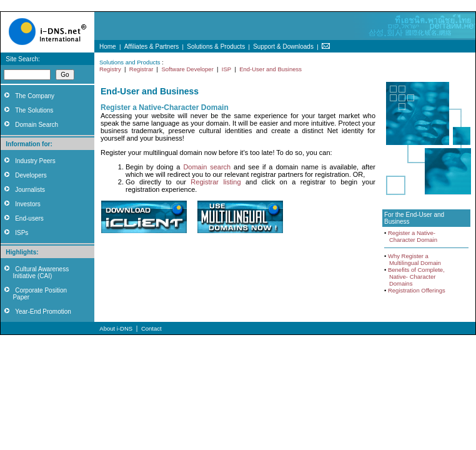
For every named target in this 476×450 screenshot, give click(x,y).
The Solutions (34, 110)
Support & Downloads (283, 47)
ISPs (22, 233)
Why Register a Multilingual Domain (413, 259)
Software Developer (187, 69)
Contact (151, 328)
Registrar (141, 69)
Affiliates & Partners (152, 47)
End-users (29, 218)
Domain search (207, 167)
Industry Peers (35, 161)
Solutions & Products (216, 47)
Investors (28, 204)
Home (108, 47)
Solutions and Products (130, 62)
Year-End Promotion (43, 312)
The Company (35, 96)
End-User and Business (270, 69)
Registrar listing (216, 182)
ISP (226, 69)
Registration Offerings (417, 290)
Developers (31, 175)
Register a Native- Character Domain (411, 236)
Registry (110, 69)
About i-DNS (116, 328)
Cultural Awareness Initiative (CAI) (35, 272)
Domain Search (37, 125)
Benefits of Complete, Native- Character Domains (414, 277)
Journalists (30, 190)
